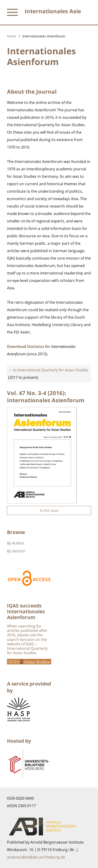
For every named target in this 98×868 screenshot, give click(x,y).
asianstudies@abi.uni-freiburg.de (36, 857)
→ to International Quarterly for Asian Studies (48, 370)
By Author (16, 543)
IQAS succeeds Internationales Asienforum (26, 611)
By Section (16, 551)
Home (12, 36)
